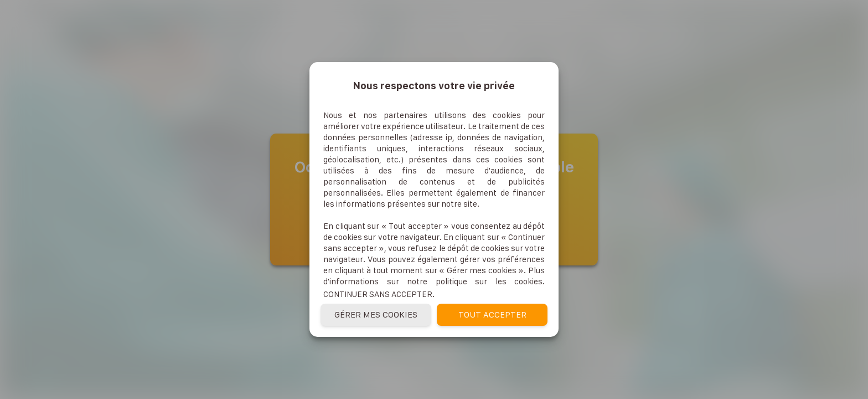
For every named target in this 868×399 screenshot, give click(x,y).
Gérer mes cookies (376, 314)
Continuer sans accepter (378, 294)
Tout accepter (492, 314)
